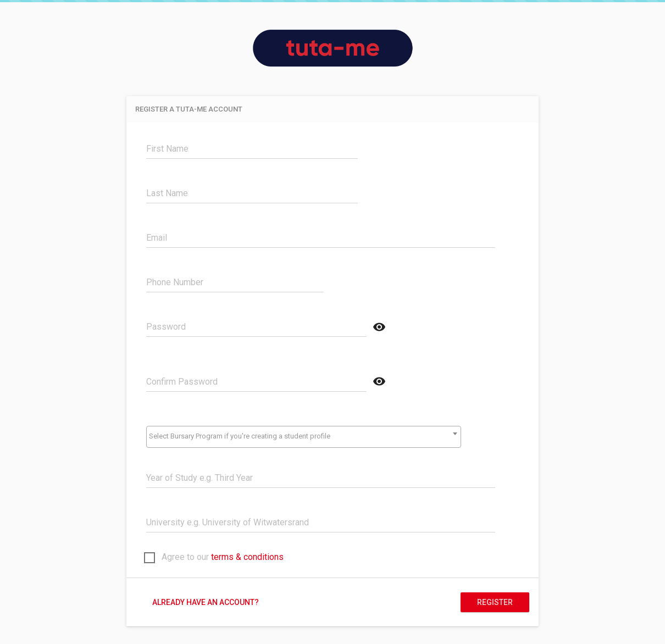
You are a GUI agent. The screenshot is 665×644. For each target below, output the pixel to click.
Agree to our (214, 558)
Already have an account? (206, 602)
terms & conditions (247, 557)
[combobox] (303, 437)
